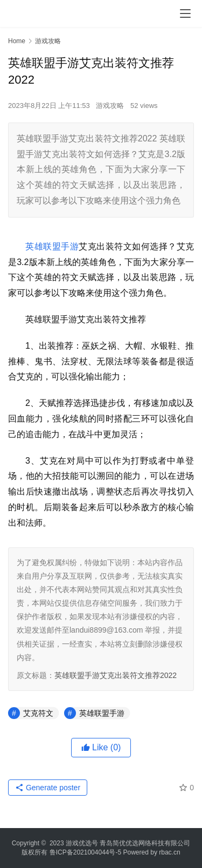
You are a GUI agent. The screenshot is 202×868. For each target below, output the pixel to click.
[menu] (185, 13)
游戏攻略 (110, 106)
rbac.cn (169, 852)
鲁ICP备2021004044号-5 (85, 852)
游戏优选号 (82, 843)
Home (17, 41)
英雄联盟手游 (52, 246)
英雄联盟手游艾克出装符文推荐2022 (116, 675)
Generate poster (48, 788)
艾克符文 (38, 713)
